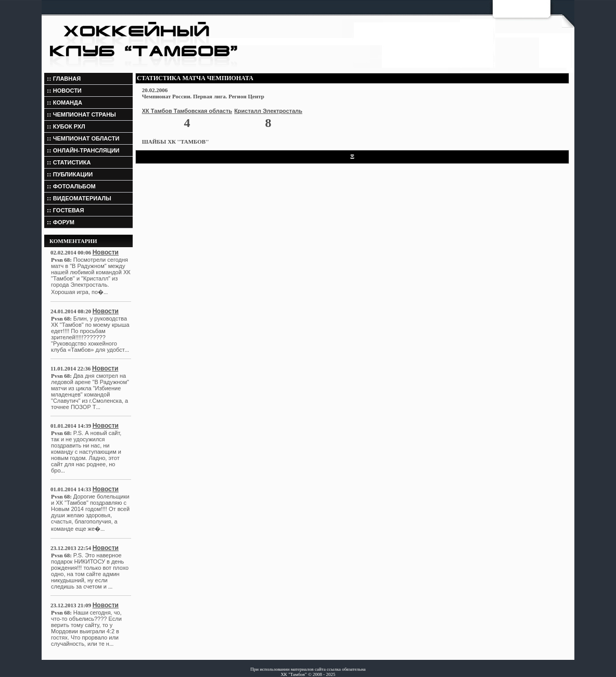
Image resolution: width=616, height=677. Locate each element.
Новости (106, 252)
